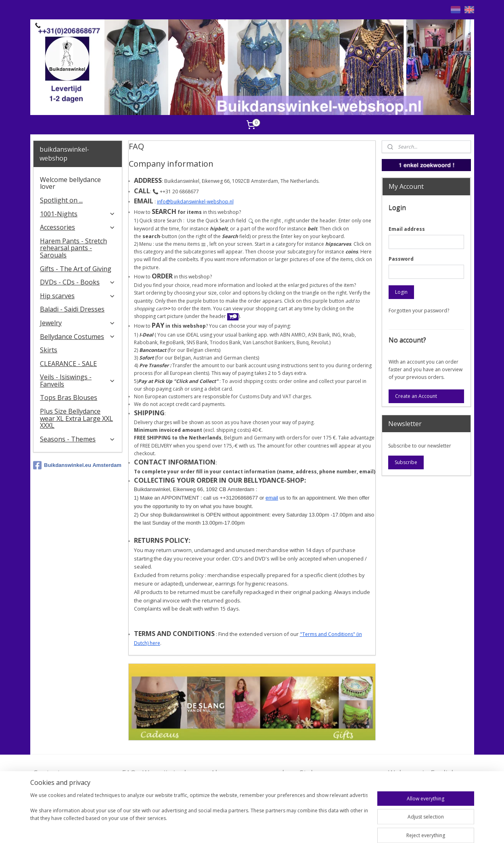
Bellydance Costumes (78, 337)
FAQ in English (413, 785)
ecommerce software (305, 828)
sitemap (256, 828)
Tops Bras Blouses (69, 397)
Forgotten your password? (419, 311)
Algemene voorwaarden (252, 773)
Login (401, 292)
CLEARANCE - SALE (68, 364)
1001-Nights (78, 214)
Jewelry (78, 323)
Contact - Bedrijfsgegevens (63, 778)
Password (401, 259)
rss (273, 828)
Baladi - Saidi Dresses (72, 309)
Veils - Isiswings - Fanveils (78, 381)
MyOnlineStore (376, 828)
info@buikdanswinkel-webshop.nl (195, 202)
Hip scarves (78, 296)
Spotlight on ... (61, 200)
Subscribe (406, 462)
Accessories (78, 227)
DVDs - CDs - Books (78, 282)
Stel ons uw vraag (330, 773)
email (272, 498)
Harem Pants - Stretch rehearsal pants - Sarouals (73, 248)
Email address (407, 229)
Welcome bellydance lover (70, 183)
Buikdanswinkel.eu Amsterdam (77, 465)
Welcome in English (422, 773)
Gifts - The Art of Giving (76, 269)
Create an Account (416, 396)
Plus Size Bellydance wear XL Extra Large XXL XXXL (76, 418)
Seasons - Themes (78, 439)
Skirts (49, 350)
